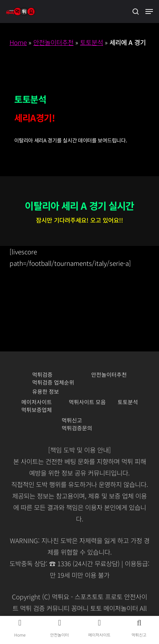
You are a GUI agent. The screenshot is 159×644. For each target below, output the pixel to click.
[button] (149, 11)
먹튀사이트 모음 (87, 402)
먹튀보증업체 (37, 410)
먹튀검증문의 (77, 428)
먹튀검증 (42, 375)
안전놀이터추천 (53, 42)
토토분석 (92, 42)
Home (18, 42)
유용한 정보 (46, 392)
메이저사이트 (37, 402)
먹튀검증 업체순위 (53, 382)
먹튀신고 (72, 420)
